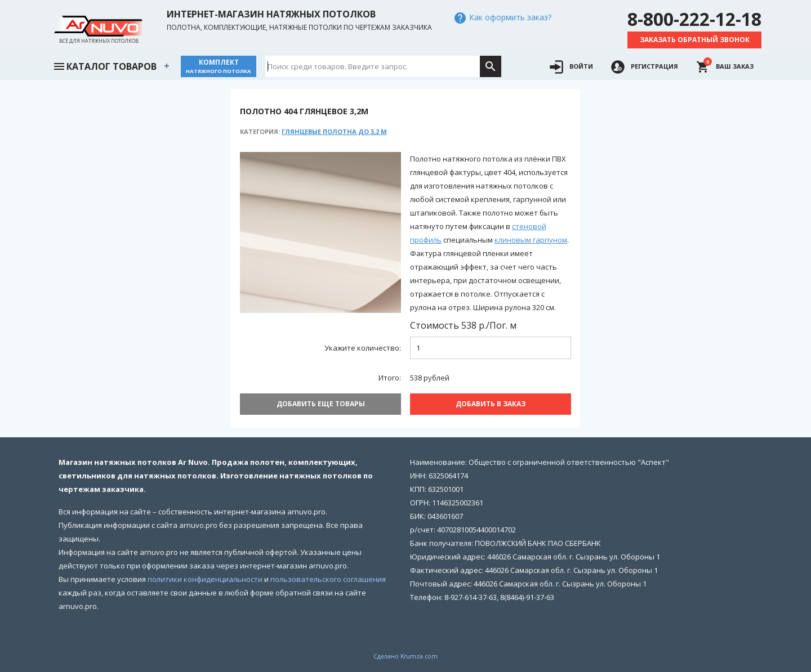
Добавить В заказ (491, 404)
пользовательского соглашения (328, 579)
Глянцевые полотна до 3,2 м (334, 131)
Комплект (219, 66)
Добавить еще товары (321, 404)
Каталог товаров (105, 65)
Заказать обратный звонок (695, 40)
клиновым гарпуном (531, 240)
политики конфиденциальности (205, 579)
